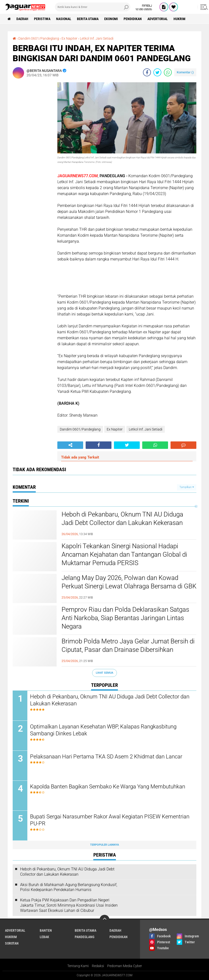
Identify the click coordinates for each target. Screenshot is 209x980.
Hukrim (179, 19)
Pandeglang (85, 937)
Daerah (22, 19)
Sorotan (12, 943)
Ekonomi (111, 19)
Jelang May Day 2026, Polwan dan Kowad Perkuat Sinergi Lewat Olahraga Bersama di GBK (129, 582)
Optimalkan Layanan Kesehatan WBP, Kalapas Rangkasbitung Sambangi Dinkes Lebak (103, 730)
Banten (46, 930)
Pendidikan (133, 19)
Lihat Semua (104, 673)
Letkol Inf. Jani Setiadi (146, 429)
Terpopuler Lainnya (104, 845)
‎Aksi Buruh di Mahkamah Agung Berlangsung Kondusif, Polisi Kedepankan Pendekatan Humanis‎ (69, 887)
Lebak (44, 937)
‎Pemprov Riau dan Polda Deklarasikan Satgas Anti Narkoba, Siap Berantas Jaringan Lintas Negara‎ (125, 618)
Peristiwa (42, 19)
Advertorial (158, 19)
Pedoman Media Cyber (125, 966)
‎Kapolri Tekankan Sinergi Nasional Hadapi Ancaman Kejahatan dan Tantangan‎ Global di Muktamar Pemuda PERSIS (124, 554)
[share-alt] (70, 445)
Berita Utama (88, 19)
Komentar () (185, 72)
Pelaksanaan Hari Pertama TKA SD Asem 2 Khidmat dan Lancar (106, 757)
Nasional (64, 19)
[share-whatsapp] (168, 72)
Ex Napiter (115, 429)
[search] (93, 7)
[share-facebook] (147, 72)
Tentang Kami (78, 966)
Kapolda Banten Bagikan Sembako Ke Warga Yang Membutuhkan (108, 787)
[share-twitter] (157, 72)
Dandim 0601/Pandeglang (80, 429)
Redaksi (98, 966)
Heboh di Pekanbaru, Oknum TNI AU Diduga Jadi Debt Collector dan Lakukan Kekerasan (122, 519)
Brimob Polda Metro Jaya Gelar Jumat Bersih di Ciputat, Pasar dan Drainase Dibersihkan (128, 645)
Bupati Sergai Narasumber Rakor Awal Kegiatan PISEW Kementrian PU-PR (110, 820)
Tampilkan (187, 487)
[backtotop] (104, 920)
